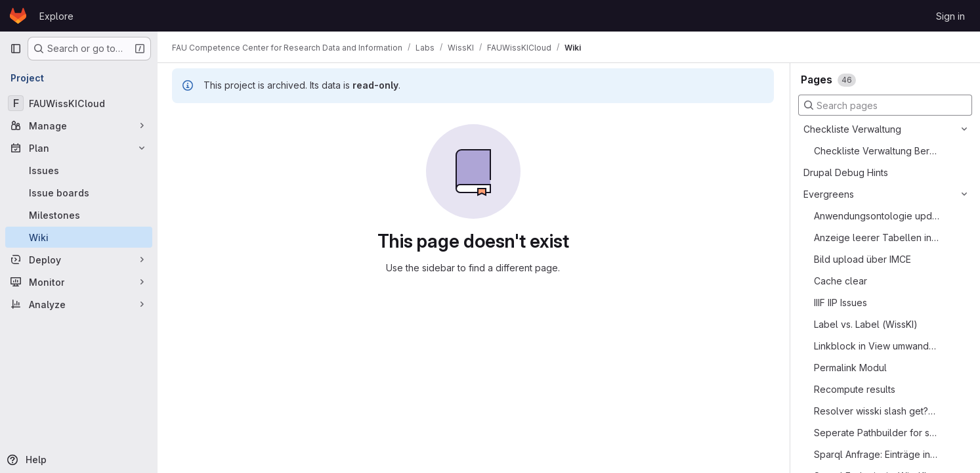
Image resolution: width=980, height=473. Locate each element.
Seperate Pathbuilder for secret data (877, 433)
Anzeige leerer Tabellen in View (877, 237)
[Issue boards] (79, 192)
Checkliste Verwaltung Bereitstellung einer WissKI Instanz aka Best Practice (877, 151)
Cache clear (841, 281)
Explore (56, 16)
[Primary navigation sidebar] (16, 49)
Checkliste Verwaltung (852, 129)
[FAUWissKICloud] (79, 103)
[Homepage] (18, 16)
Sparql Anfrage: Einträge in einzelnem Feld (877, 454)
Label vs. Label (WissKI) (866, 324)
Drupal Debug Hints (846, 172)
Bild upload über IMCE (863, 259)
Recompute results (855, 389)
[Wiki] (79, 237)
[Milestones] (79, 215)
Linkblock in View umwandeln (877, 346)
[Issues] (79, 170)
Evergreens (829, 194)
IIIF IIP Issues (841, 303)
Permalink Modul (850, 368)
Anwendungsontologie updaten (877, 216)
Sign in (950, 16)
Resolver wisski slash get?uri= (877, 411)
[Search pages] (885, 105)
